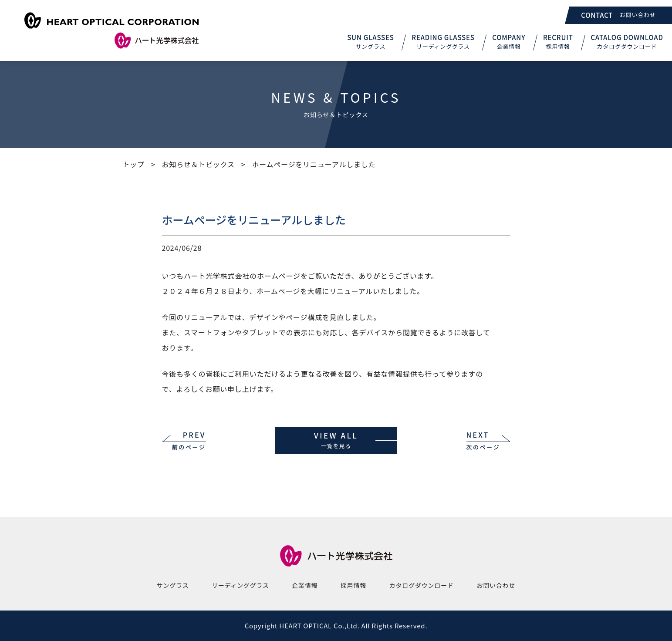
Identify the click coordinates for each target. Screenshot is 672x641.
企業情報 (305, 585)
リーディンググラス (240, 585)
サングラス (173, 585)
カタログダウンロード (422, 585)
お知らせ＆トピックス (198, 164)
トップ (134, 164)
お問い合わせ (496, 585)
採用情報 (353, 585)
